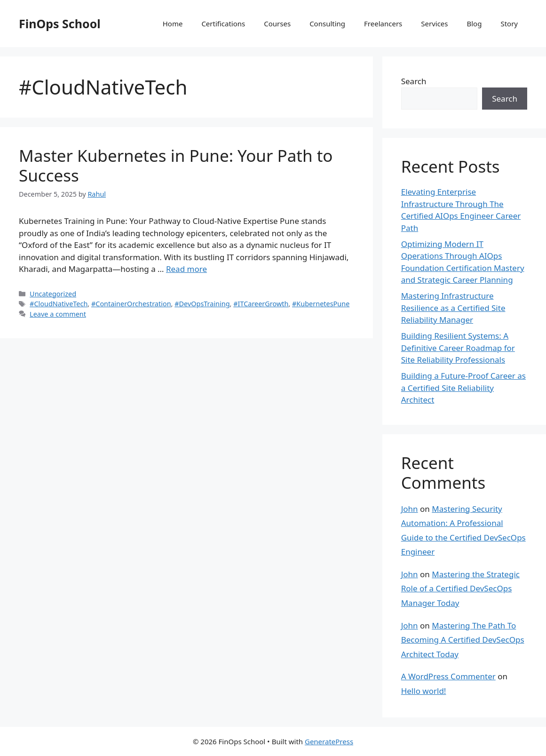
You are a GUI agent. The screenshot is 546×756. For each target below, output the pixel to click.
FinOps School (60, 24)
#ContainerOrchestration (131, 304)
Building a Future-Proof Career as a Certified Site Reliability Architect (463, 388)
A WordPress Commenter (448, 676)
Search (414, 81)
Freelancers (383, 24)
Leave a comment (58, 314)
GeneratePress (329, 741)
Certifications (223, 24)
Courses (277, 24)
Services (434, 24)
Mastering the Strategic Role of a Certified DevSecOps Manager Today (460, 589)
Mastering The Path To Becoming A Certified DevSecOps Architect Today (463, 640)
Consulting (327, 24)
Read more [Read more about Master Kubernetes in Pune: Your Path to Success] (186, 269)
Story (509, 24)
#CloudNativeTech (59, 304)
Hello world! (424, 691)
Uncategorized (53, 294)
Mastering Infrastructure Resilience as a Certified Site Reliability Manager (453, 308)
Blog (475, 24)
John (410, 509)
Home (173, 24)
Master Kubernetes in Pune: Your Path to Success (176, 165)
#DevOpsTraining (202, 304)
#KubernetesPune (321, 304)
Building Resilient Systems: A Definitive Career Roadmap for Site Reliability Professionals (458, 348)
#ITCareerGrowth (261, 304)
